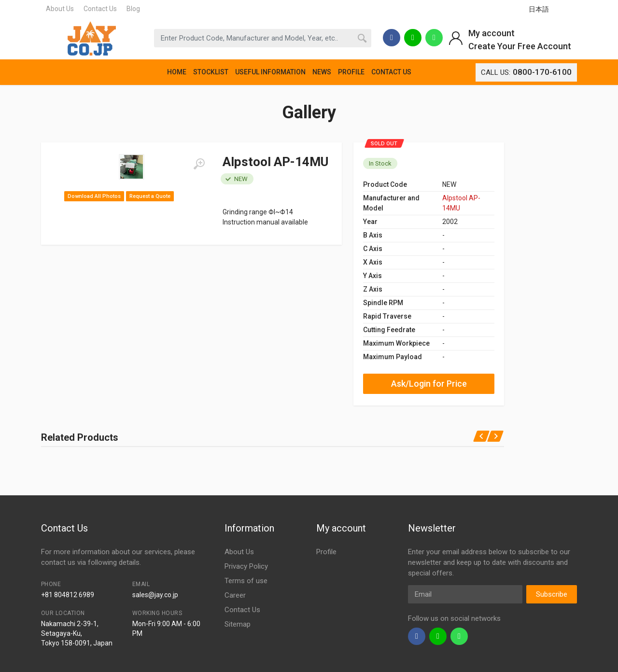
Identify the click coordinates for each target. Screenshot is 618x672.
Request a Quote (150, 196)
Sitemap (238, 624)
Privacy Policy (246, 566)
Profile (326, 552)
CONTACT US (391, 72)
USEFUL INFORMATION (270, 72)
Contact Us (100, 9)
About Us (60, 9)
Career (235, 595)
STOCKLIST (211, 72)
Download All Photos (94, 196)
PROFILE (351, 72)
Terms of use (246, 581)
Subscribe (552, 594)
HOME (177, 72)
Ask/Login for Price (429, 384)
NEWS (322, 72)
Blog (133, 9)
